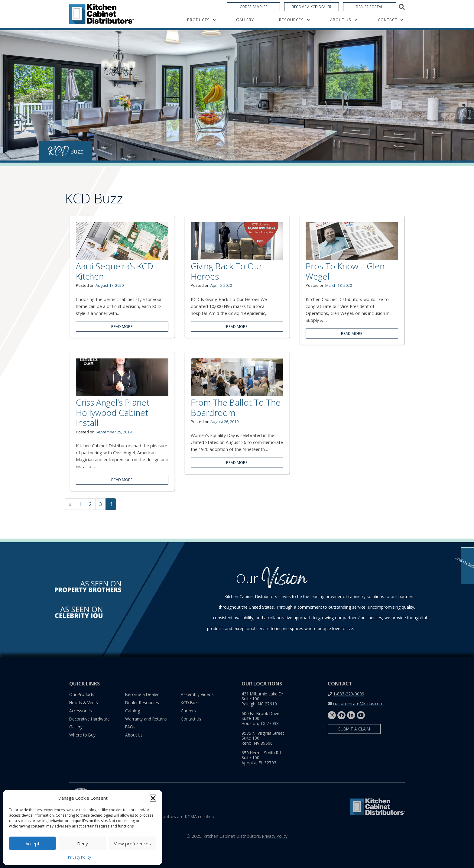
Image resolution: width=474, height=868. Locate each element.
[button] (153, 798)
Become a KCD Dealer (312, 13)
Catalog (133, 711)
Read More (122, 326)
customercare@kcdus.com (358, 703)
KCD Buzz (190, 703)
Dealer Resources (142, 703)
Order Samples (253, 13)
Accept (32, 844)
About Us (341, 25)
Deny (83, 844)
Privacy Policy (80, 857)
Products (198, 25)
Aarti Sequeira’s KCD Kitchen (115, 271)
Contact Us (191, 719)
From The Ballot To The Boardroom (236, 407)
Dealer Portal (369, 13)
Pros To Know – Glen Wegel (345, 271)
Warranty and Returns (146, 719)
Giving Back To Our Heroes (227, 271)
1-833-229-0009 (349, 694)
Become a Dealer (142, 694)
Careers (188, 711)
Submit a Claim (354, 729)
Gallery (245, 25)
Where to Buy (82, 735)
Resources (291, 25)
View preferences (132, 844)
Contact (388, 25)
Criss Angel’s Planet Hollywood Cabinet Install (113, 412)
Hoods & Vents (84, 703)
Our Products (82, 694)
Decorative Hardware (89, 719)
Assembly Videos (197, 694)
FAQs (130, 727)
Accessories (81, 711)
